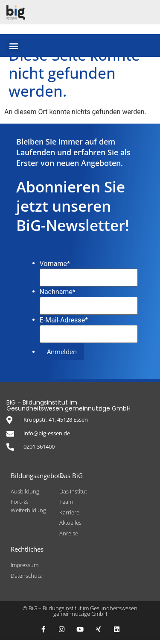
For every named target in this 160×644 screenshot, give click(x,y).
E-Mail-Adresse (64, 325)
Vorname (55, 268)
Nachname (58, 296)
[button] (13, 46)
